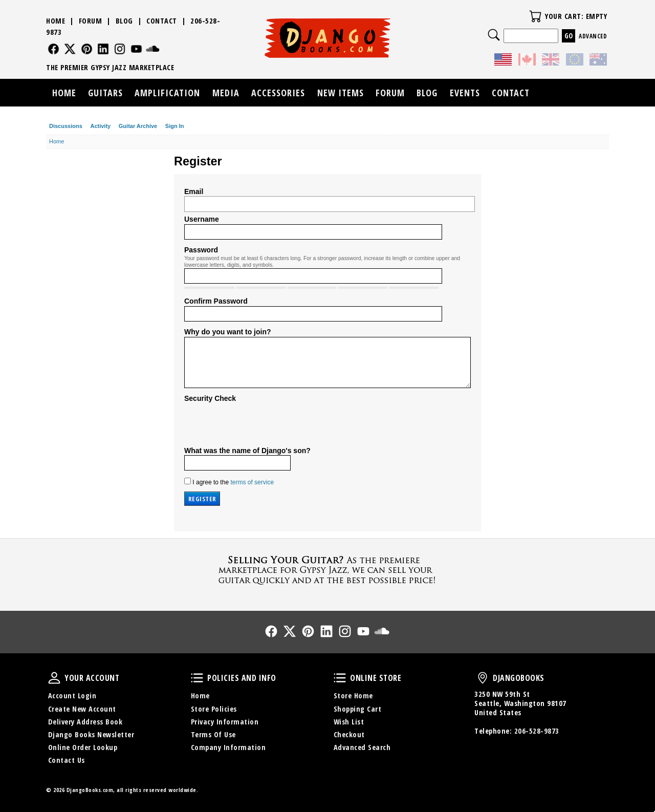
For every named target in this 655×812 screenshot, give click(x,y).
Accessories (278, 93)
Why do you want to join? (228, 332)
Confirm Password (216, 301)
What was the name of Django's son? (247, 451)
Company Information (228, 747)
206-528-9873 (537, 731)
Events (465, 93)
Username (202, 219)
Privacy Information (225, 722)
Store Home (353, 696)
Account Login (72, 696)
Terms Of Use (213, 734)
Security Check (210, 398)
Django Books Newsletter (91, 734)
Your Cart (535, 16)
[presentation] (262, 423)
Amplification (167, 93)
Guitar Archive (138, 126)
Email (194, 191)
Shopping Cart (358, 709)
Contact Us (67, 760)
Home (56, 21)
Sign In (175, 126)
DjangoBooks (483, 678)
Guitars (105, 93)
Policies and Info (197, 678)
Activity (100, 126)
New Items (341, 93)
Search (494, 35)
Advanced (593, 36)
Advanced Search (362, 747)
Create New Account (82, 709)
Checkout (349, 734)
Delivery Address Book (85, 722)
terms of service (252, 482)
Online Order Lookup (83, 747)
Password (201, 250)
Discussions (66, 126)
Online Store (340, 678)
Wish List (349, 722)
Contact (162, 21)
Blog (124, 21)
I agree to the (229, 482)
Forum (91, 21)
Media (226, 93)
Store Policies (214, 709)
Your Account (54, 678)
